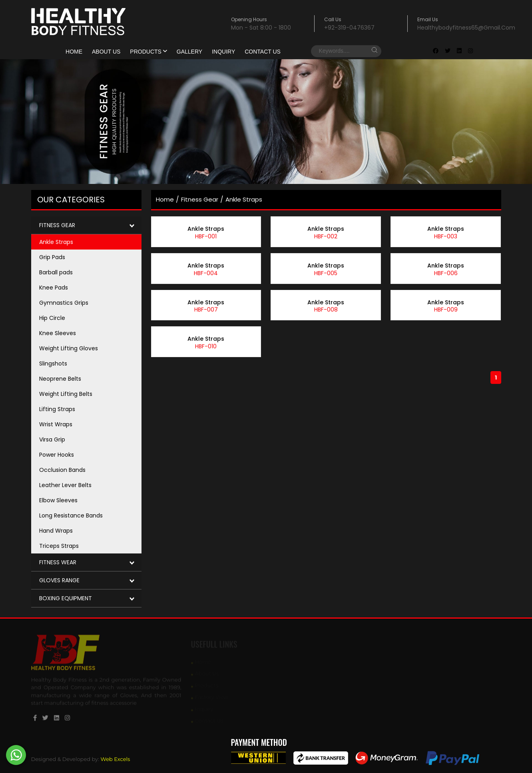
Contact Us (263, 52)
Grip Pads (52, 257)
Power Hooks (57, 455)
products (148, 52)
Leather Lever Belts (65, 485)
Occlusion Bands (62, 470)
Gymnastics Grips (64, 303)
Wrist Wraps (56, 424)
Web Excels (115, 759)
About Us (106, 52)
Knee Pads (54, 288)
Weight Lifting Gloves (69, 348)
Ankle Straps (56, 242)
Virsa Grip (52, 439)
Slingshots (53, 364)
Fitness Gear (200, 199)
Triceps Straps (59, 546)
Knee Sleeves (58, 333)
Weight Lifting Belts (66, 394)
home (165, 199)
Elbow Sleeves (58, 500)
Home (74, 52)
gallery (189, 52)
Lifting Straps (57, 409)
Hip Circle (52, 318)
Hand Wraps (56, 531)
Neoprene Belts (60, 379)
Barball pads (56, 272)
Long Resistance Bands (71, 515)
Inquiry (223, 52)
